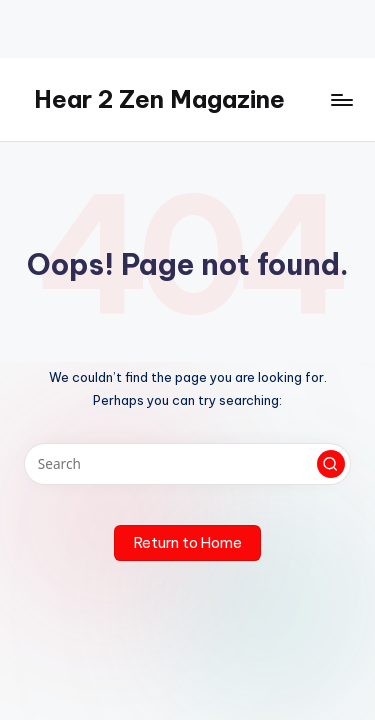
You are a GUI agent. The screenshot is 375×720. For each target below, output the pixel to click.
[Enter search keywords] (187, 464)
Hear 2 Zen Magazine (159, 99)
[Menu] (341, 99)
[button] (331, 464)
